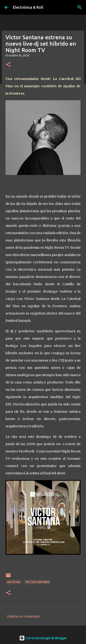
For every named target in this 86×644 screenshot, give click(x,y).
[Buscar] (80, 7)
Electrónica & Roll (28, 7)
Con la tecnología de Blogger (43, 638)
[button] (8, 65)
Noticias (14, 582)
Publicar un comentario (24, 616)
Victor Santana (37, 582)
